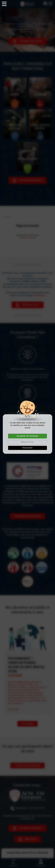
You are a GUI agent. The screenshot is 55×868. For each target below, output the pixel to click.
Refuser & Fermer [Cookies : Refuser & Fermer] (27, 442)
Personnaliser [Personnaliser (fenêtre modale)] (27, 448)
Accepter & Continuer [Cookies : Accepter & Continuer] (27, 436)
